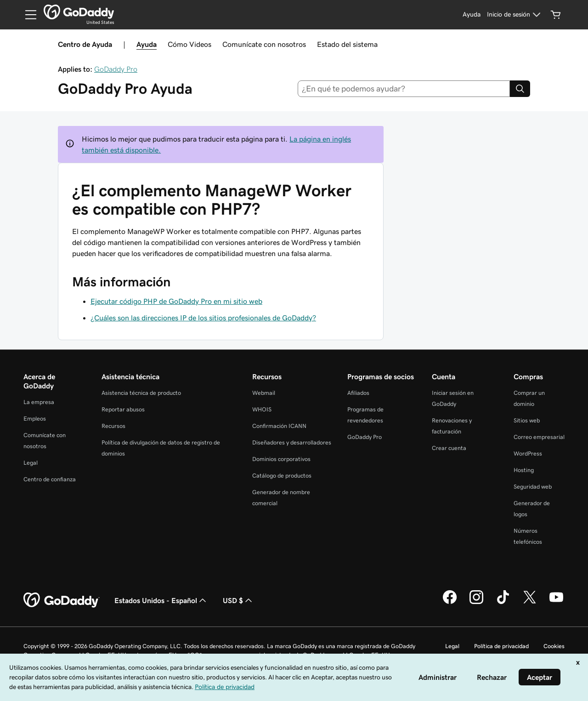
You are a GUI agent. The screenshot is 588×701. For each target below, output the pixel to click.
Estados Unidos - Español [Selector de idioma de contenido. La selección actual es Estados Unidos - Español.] (161, 600)
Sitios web (527, 420)
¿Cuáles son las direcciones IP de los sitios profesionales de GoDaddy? (203, 318)
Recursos (113, 426)
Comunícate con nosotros (264, 44)
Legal (31, 463)
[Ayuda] (472, 15)
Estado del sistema (347, 44)
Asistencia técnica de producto (141, 393)
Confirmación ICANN (279, 426)
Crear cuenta (449, 448)
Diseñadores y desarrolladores (292, 442)
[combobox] (404, 89)
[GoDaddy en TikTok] (503, 603)
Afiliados (358, 393)
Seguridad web (533, 487)
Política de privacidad (501, 646)
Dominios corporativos (281, 459)
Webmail (264, 393)
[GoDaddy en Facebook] (450, 603)
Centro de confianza (50, 479)
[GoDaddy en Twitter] (530, 603)
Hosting (524, 470)
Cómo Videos (189, 44)
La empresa (39, 402)
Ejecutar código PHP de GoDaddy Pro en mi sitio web (176, 301)
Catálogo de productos (282, 476)
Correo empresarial (539, 437)
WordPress (528, 453)
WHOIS (262, 409)
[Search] (520, 89)
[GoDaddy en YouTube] (556, 603)
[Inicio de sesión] (515, 15)
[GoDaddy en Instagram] (476, 603)
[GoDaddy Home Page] (62, 600)
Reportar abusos (123, 409)
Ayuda (147, 44)
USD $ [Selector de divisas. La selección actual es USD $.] (238, 600)
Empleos (35, 419)
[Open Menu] (27, 15)
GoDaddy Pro (116, 69)
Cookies (554, 646)
